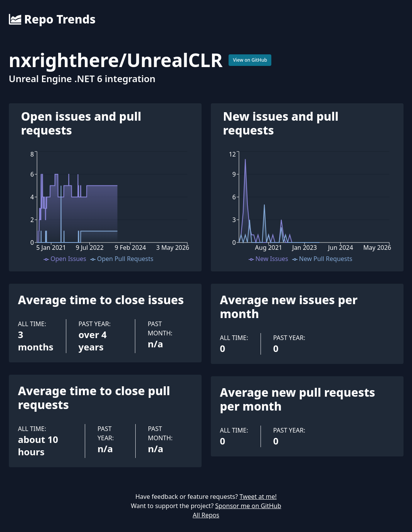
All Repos (206, 515)
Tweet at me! (258, 497)
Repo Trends (52, 19)
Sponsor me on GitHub (248, 506)
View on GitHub (250, 60)
